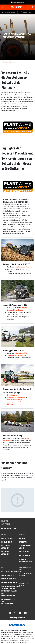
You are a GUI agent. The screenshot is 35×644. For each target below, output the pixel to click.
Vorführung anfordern (6, 547)
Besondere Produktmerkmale (25, 561)
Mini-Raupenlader (12, 402)
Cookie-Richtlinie (8, 575)
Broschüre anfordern (5, 553)
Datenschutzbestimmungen (9, 571)
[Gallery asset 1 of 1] (17, 500)
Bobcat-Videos (24, 552)
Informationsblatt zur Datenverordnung (8, 602)
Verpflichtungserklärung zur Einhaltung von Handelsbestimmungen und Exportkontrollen (9, 591)
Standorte (23, 542)
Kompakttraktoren (13, 395)
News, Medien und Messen (25, 547)
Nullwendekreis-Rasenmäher (16, 398)
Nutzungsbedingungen (9, 583)
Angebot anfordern (8, 538)
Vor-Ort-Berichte (25, 556)
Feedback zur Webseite (24, 585)
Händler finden (7, 542)
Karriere (22, 538)
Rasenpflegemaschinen (14, 400)
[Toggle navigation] (3, 7)
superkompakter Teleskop (23, 267)
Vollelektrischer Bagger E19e (16, 356)
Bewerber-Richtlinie (9, 579)
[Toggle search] (32, 7)
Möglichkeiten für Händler (25, 575)
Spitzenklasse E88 (21, 353)
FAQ (20, 580)
